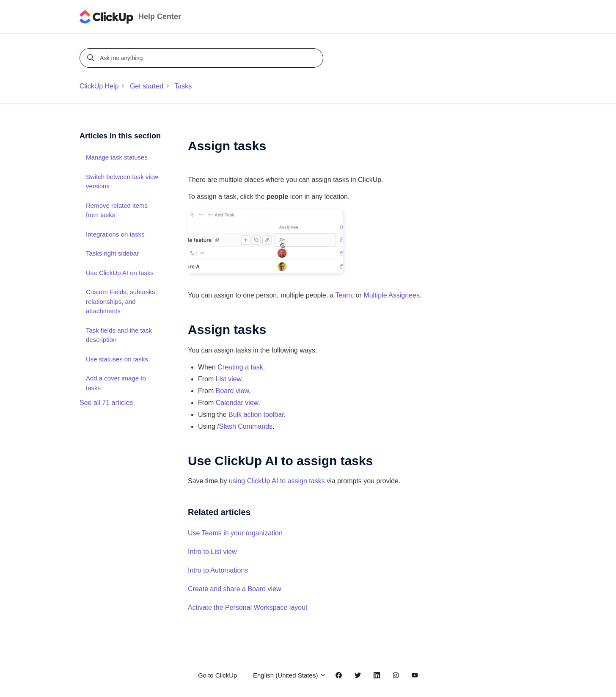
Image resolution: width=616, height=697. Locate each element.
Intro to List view (212, 552)
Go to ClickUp (218, 675)
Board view (232, 391)
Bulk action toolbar (256, 415)
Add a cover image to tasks (116, 383)
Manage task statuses (117, 157)
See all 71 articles (106, 403)
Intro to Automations (218, 570)
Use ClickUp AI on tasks (120, 273)
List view (228, 379)
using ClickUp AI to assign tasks (277, 481)
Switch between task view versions (122, 182)
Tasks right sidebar (112, 253)
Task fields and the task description (119, 335)
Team (344, 295)
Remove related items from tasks (117, 210)
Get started (147, 86)
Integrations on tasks (115, 234)
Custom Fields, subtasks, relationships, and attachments (121, 301)
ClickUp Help (99, 86)
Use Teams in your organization (235, 533)
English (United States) (290, 675)
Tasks (183, 86)
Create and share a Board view (235, 589)
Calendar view (237, 403)
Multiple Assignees (392, 295)
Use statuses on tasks (117, 359)
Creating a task (240, 367)
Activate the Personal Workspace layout (248, 607)
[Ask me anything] (203, 58)
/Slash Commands (245, 426)
